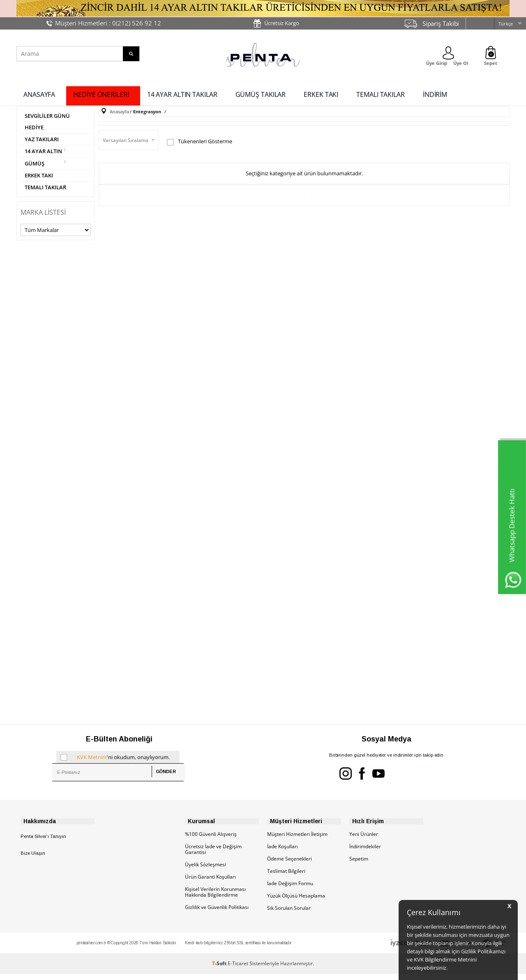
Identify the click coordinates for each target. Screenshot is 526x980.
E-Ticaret (238, 970)
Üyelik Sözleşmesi (205, 871)
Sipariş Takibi (441, 23)
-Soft (220, 970)
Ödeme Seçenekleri (290, 865)
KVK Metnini (92, 762)
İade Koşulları (283, 853)
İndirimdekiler (365, 853)
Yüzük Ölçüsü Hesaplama (296, 902)
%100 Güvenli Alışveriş (211, 840)
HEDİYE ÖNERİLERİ (101, 94)
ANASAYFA (39, 94)
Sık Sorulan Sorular (289, 914)
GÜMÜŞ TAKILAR (261, 94)
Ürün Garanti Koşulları (210, 883)
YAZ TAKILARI (43, 140)
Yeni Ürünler (364, 840)
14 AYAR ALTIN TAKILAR (182, 94)
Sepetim (359, 865)
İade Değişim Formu (290, 889)
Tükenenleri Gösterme (200, 140)
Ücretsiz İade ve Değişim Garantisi (213, 855)
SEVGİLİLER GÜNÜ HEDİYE (50, 121)
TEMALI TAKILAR (381, 94)
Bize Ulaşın (33, 859)
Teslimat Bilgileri (286, 877)
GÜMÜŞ (35, 166)
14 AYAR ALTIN (45, 153)
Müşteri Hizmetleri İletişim (297, 840)
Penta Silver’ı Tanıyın (43, 842)
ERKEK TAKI (321, 94)
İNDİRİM (435, 94)
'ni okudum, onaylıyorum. (115, 762)
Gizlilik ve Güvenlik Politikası (217, 913)
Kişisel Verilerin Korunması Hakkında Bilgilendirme (215, 898)
